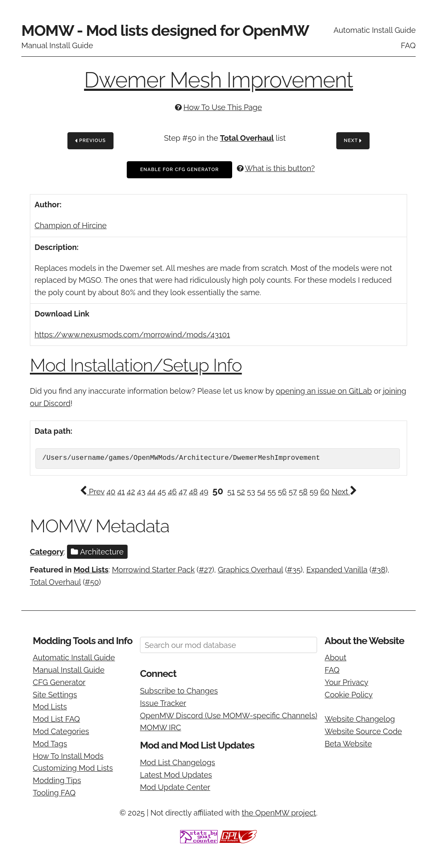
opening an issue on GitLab (324, 391)
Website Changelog (360, 719)
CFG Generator (59, 682)
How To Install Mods (68, 756)
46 (172, 492)
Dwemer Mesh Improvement (218, 80)
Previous (90, 141)
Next (353, 141)
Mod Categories (61, 731)
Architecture (97, 552)
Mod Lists (91, 570)
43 (141, 492)
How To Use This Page (223, 107)
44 (151, 492)
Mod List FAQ (57, 719)
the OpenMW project (279, 813)
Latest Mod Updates (176, 775)
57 (293, 492)
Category (47, 552)
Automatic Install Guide (374, 30)
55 (272, 492)
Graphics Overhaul (250, 570)
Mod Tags (50, 744)
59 (314, 492)
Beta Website (348, 744)
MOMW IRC (160, 727)
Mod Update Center (175, 787)
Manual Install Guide (57, 45)
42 (131, 492)
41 (121, 492)
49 (204, 492)
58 (303, 492)
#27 (205, 570)
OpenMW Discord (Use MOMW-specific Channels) (229, 716)
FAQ (408, 45)
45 (162, 492)
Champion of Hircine (71, 225)
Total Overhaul (247, 138)
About (336, 658)
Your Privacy (347, 682)
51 (231, 492)
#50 (92, 582)
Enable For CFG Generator (179, 170)
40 (111, 492)
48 (194, 492)
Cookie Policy (349, 695)
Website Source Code (363, 731)
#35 (294, 570)
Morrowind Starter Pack (153, 570)
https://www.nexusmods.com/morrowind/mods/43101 (132, 335)
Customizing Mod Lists (73, 768)
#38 (379, 570)
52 (241, 492)
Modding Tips (57, 780)
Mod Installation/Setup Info (136, 365)
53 (251, 492)
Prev (92, 492)
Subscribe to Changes (179, 691)
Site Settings (55, 695)
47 (183, 492)
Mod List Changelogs (178, 762)
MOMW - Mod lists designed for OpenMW (165, 30)
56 (282, 492)
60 (325, 492)
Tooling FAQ (54, 793)
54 (262, 492)
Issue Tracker (163, 703)
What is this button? (280, 168)
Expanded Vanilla (337, 570)
